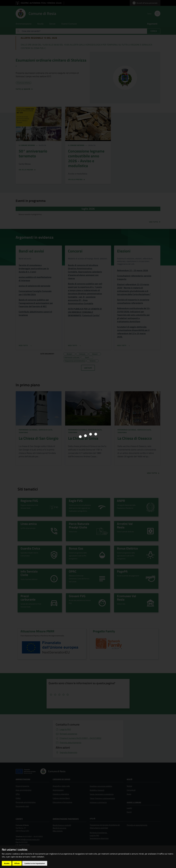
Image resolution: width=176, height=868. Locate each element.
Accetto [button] (7, 863)
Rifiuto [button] (17, 863)
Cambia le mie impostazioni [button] (35, 863)
